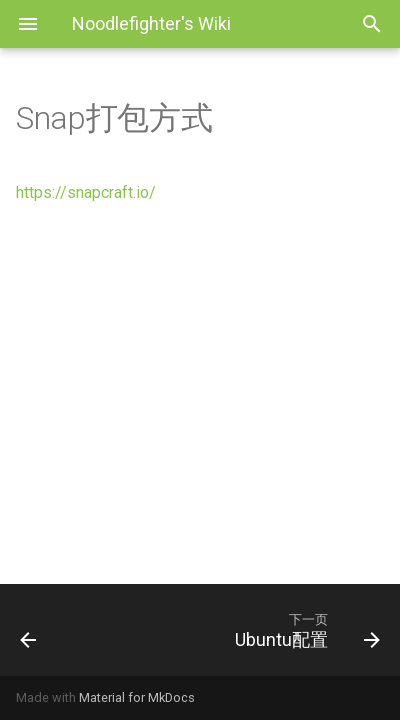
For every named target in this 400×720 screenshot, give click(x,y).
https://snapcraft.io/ (86, 192)
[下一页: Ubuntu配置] (249, 630)
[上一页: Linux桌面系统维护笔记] (53, 630)
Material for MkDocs (137, 697)
